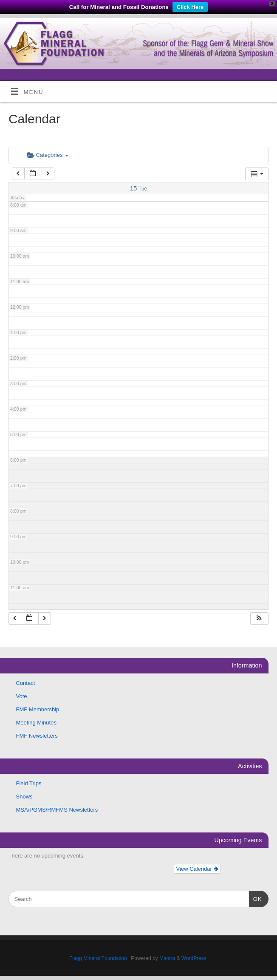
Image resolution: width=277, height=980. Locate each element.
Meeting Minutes (36, 723)
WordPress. (195, 958)
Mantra (167, 958)
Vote (22, 696)
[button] (259, 618)
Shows (24, 797)
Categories (48, 155)
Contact (26, 683)
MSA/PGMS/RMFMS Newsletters (57, 810)
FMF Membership (38, 709)
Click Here (190, 7)
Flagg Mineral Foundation (98, 958)
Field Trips (29, 783)
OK (256, 898)
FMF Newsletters (37, 736)
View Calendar (197, 869)
